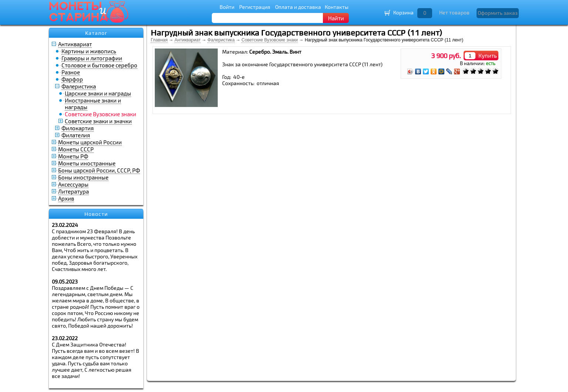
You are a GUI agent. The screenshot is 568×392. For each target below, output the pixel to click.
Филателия (76, 135)
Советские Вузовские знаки (270, 40)
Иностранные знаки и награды (93, 104)
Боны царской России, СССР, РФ (99, 170)
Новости (96, 214)
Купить (488, 56)
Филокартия (78, 128)
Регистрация (255, 7)
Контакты (337, 7)
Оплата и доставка (298, 7)
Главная (159, 40)
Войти (227, 7)
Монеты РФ (73, 156)
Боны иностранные (83, 177)
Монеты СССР (76, 149)
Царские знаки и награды (98, 93)
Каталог (96, 33)
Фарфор (72, 79)
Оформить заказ (498, 13)
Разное (71, 72)
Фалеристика (79, 86)
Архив (66, 198)
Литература (73, 191)
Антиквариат (75, 44)
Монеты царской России (90, 142)
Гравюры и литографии (92, 58)
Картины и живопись (89, 51)
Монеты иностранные (87, 163)
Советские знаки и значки (98, 121)
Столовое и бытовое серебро (99, 65)
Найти (336, 18)
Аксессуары (73, 184)
